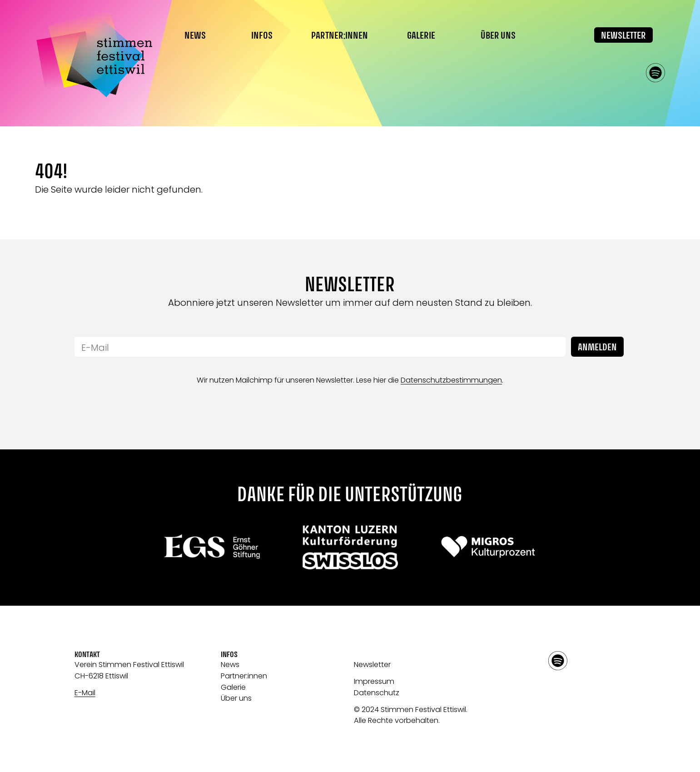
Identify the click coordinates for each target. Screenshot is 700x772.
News (195, 36)
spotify (655, 73)
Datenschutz (377, 693)
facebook (604, 73)
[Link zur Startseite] (94, 54)
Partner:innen (340, 36)
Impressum (374, 681)
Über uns (236, 698)
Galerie (421, 36)
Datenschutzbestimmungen (451, 380)
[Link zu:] (212, 547)
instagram (630, 73)
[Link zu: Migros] (488, 547)
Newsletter (623, 36)
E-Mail (85, 693)
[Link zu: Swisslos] (350, 547)
